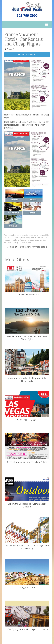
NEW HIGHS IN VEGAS (27, 406)
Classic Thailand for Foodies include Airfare (27, 448)
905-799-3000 (27, 16)
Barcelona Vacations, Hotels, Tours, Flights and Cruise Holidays (27, 533)
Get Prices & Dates (27, 54)
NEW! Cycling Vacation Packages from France (27, 616)
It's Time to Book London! (27, 281)
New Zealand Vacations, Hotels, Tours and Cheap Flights (27, 324)
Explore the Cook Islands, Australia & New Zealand (27, 492)
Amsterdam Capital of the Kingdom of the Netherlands (27, 366)
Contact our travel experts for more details (27, 247)
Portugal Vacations (27, 574)
